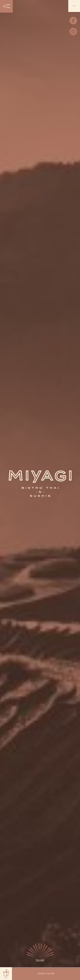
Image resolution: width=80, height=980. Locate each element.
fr (74, 6)
